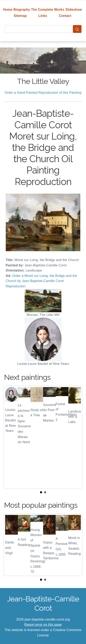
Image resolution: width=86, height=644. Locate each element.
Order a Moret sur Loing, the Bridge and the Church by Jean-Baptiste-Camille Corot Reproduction (41, 281)
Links (43, 16)
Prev (10, 437)
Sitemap (20, 16)
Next (76, 437)
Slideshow (74, 10)
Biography (22, 10)
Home (8, 10)
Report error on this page (43, 625)
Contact (65, 16)
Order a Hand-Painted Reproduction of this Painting (43, 93)
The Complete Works (48, 10)
